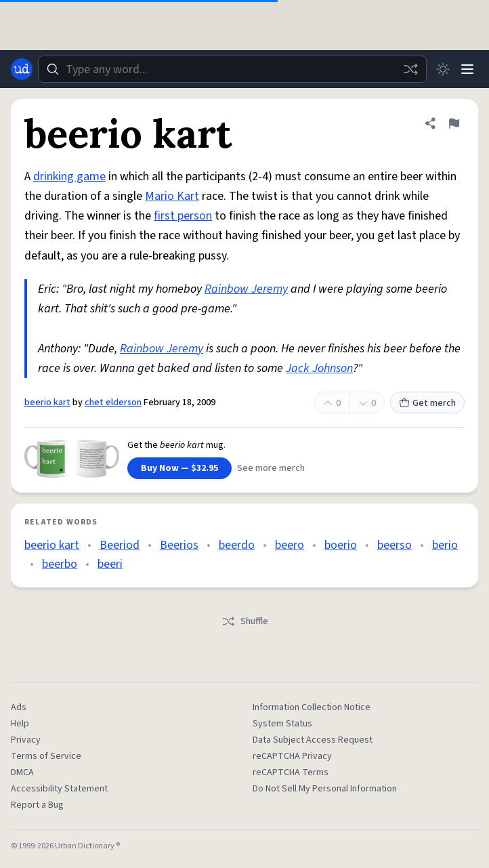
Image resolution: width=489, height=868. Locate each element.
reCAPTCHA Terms (291, 772)
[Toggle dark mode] (443, 69)
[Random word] (410, 69)
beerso (395, 545)
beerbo (60, 564)
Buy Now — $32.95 (179, 468)
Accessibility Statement (59, 789)
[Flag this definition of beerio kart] (454, 123)
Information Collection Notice (312, 707)
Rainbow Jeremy (246, 289)
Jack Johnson (319, 368)
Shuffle (245, 621)
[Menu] (467, 69)
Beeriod (120, 545)
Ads (19, 707)
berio (445, 545)
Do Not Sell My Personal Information (325, 789)
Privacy (26, 740)
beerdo (237, 545)
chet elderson (113, 402)
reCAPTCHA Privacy (292, 756)
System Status (282, 724)
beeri (110, 564)
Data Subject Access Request (313, 740)
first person (183, 216)
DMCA (22, 772)
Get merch (427, 403)
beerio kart (47, 402)
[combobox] (232, 69)
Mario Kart (172, 196)
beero (290, 545)
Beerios (179, 545)
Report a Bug (37, 805)
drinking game (69, 177)
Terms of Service (46, 756)
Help (20, 724)
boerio (341, 545)
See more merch (271, 468)
